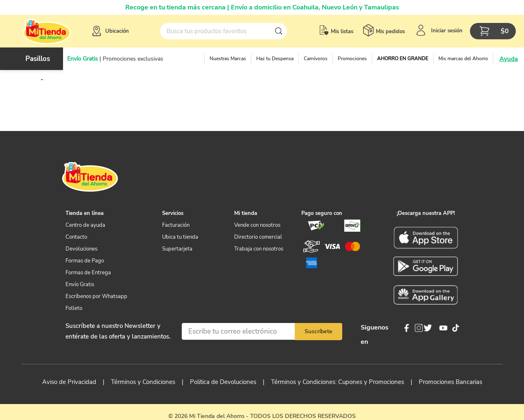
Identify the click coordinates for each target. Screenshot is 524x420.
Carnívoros (316, 59)
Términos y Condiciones (143, 382)
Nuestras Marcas (228, 59)
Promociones (352, 59)
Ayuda (509, 59)
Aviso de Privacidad (69, 382)
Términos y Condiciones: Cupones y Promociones (338, 382)
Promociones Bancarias (451, 382)
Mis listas (342, 32)
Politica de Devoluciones (223, 382)
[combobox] (224, 31)
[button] (110, 31)
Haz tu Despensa (275, 59)
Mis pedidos (390, 32)
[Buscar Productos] (280, 31)
